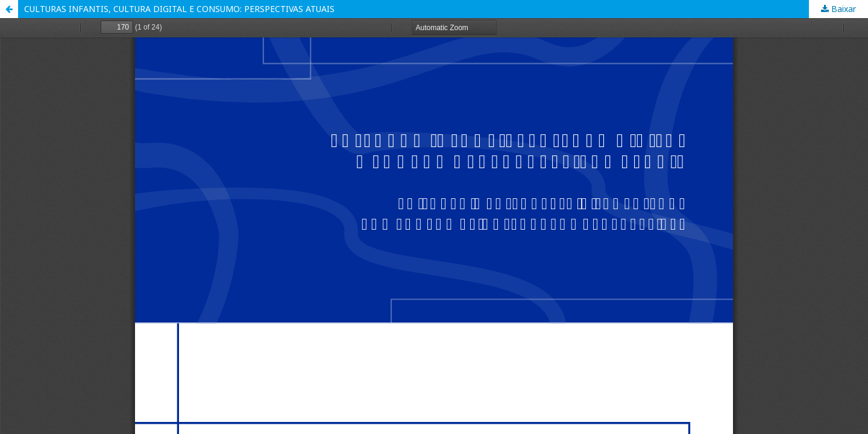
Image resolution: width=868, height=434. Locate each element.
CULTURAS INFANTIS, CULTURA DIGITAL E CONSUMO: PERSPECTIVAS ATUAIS (179, 9)
